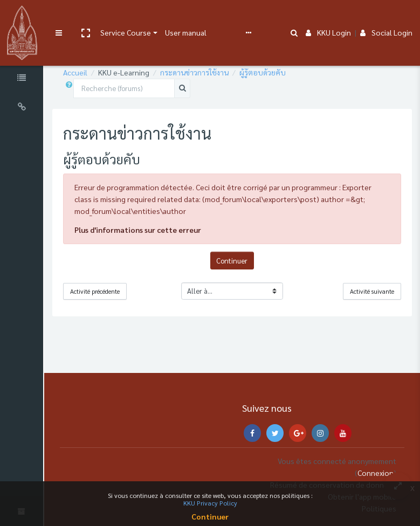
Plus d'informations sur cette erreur (156, 230)
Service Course (142, 17)
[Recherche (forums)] (142, 88)
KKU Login (328, 17)
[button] (101, 18)
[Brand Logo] (30, 18)
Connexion (376, 473)
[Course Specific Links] (31, 79)
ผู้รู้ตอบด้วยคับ (281, 72)
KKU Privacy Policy (210, 503)
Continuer (241, 261)
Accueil (94, 72)
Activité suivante (372, 291)
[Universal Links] (31, 108)
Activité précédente (113, 291)
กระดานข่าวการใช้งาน (213, 72)
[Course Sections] (31, 50)
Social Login (386, 17)
